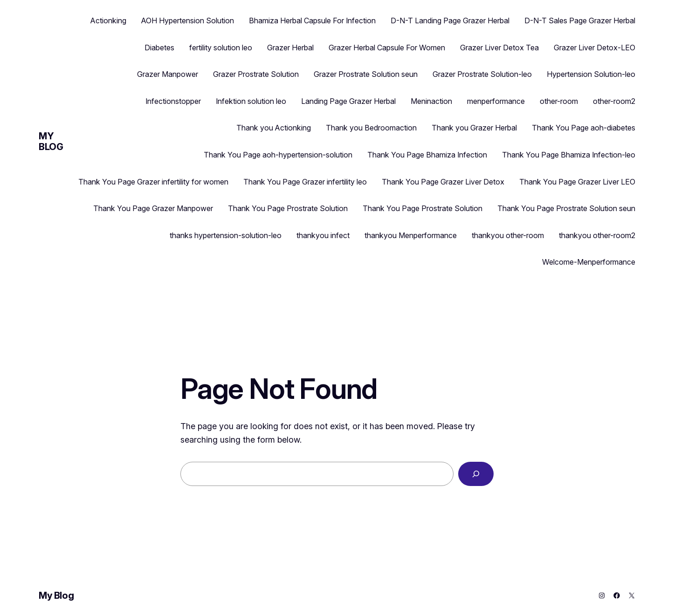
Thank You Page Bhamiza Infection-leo (569, 155)
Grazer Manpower (168, 74)
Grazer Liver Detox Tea (499, 48)
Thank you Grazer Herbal (474, 128)
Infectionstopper (173, 101)
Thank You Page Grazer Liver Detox (443, 182)
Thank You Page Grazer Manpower (153, 208)
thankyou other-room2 (597, 235)
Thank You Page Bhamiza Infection (427, 155)
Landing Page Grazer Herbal (348, 101)
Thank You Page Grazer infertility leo (305, 182)
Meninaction (431, 101)
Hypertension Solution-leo (591, 74)
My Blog (51, 141)
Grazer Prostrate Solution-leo (482, 74)
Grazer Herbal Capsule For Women (387, 48)
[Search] (476, 474)
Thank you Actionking (274, 128)
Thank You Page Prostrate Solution (288, 208)
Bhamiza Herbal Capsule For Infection (312, 21)
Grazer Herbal (290, 48)
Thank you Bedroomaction (371, 128)
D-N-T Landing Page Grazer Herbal (450, 21)
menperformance (496, 101)
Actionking (108, 21)
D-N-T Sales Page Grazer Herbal (580, 21)
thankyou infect (323, 235)
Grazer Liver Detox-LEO (595, 48)
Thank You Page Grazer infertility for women (153, 182)
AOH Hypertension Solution (188, 21)
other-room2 (614, 101)
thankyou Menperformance (411, 235)
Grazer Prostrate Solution (256, 74)
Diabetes (159, 48)
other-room (559, 101)
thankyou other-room (508, 235)
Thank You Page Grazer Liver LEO (577, 182)
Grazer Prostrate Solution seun (366, 74)
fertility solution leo (221, 48)
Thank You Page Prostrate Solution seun (566, 208)
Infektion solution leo (251, 101)
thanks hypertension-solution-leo (226, 235)
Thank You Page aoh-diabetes (584, 128)
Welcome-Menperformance (589, 262)
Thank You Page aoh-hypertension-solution (278, 155)
